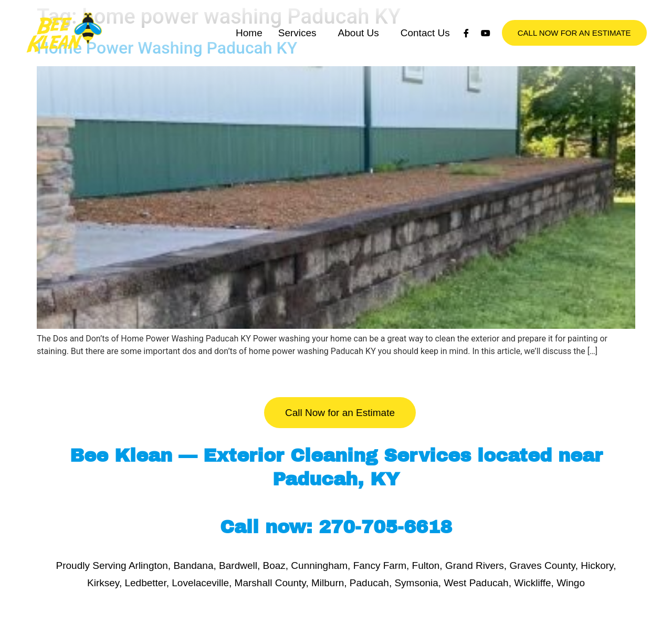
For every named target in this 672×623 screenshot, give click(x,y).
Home (249, 43)
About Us (359, 43)
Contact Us (425, 43)
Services (297, 43)
